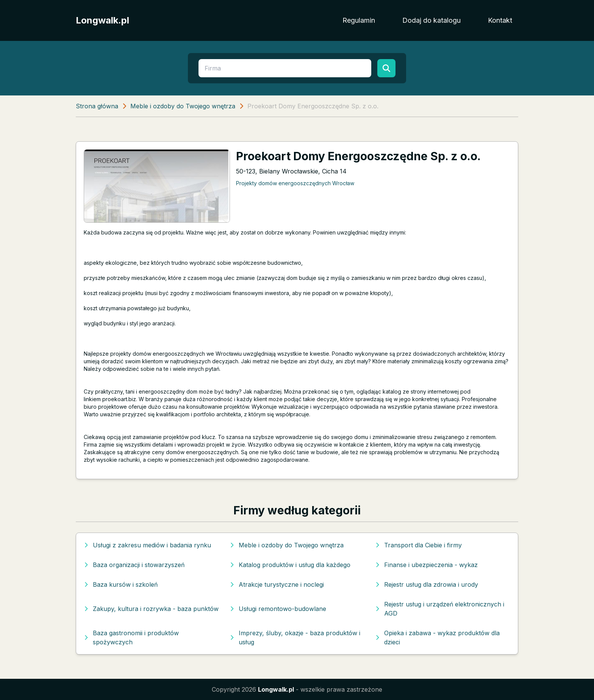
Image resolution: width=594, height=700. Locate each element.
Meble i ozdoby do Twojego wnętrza (183, 106)
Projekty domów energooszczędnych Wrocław (295, 183)
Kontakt (500, 20)
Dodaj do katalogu (431, 20)
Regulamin (359, 20)
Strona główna (97, 106)
